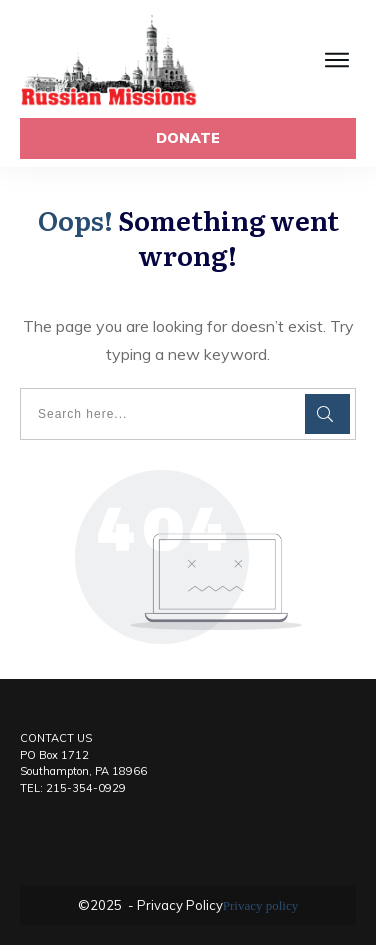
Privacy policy (260, 905)
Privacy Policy (178, 905)
